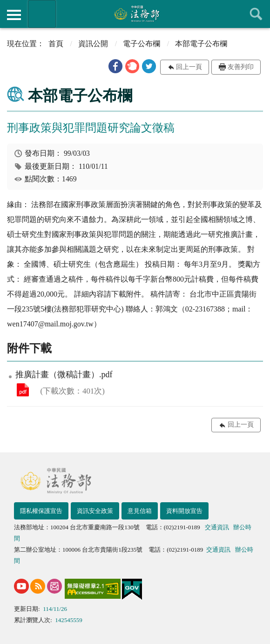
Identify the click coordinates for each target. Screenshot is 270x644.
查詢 (256, 14)
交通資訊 (217, 527)
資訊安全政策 (95, 511)
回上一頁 (189, 67)
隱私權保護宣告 (41, 511)
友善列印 (241, 67)
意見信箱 (140, 511)
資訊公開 (93, 44)
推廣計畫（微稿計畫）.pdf (23, 390)
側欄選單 (14, 15)
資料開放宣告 (184, 511)
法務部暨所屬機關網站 (42, 14)
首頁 (56, 44)
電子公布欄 (142, 44)
